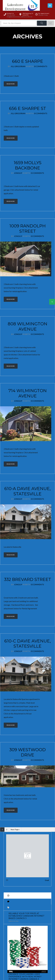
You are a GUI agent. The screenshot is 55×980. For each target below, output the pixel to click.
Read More (11, 84)
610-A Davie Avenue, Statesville (27, 491)
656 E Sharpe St (27, 108)
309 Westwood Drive (28, 752)
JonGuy (18, 173)
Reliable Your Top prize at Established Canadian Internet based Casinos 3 (26, 916)
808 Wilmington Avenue (27, 326)
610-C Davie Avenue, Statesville (28, 644)
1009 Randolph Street (28, 229)
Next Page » (15, 829)
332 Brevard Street (28, 579)
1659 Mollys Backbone (28, 165)
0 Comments (41, 66)
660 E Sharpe (28, 61)
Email (47, 880)
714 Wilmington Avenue (28, 393)
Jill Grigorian (18, 66)
